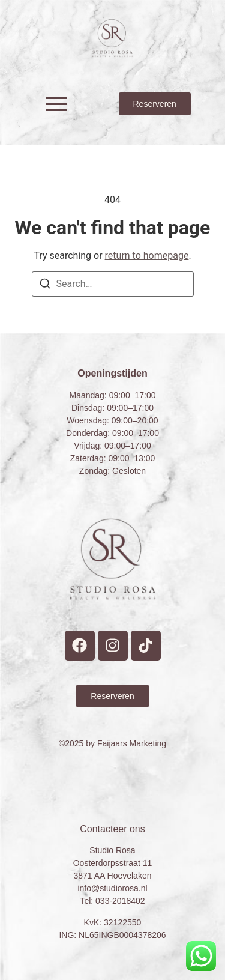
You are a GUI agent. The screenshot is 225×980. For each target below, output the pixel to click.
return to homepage (147, 256)
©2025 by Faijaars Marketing (112, 743)
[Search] (45, 286)
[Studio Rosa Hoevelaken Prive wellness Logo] (112, 38)
